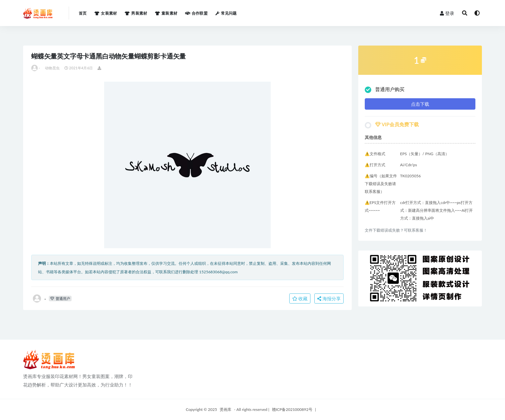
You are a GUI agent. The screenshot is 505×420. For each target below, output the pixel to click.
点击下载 (420, 104)
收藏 (300, 298)
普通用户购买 (385, 90)
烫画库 (225, 409)
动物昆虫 (52, 68)
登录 (447, 13)
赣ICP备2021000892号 (292, 409)
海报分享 (329, 298)
